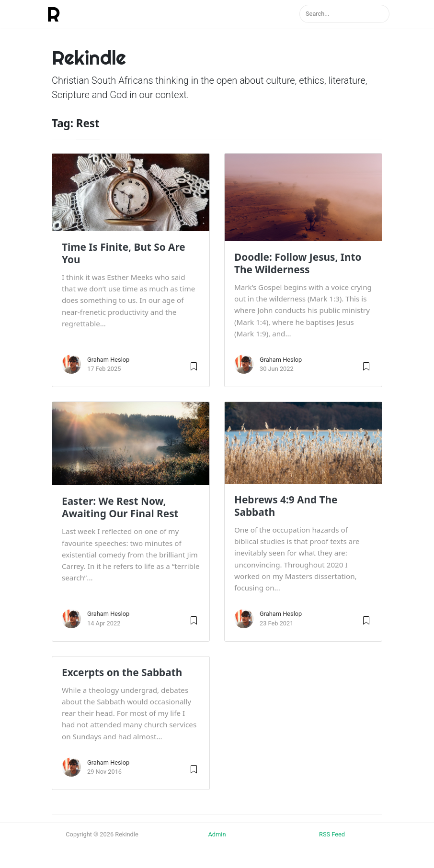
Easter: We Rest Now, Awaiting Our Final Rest (120, 507)
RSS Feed (332, 834)
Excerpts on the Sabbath (122, 672)
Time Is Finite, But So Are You (124, 253)
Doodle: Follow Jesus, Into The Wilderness (298, 263)
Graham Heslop (108, 360)
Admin (217, 834)
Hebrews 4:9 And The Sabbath (286, 506)
